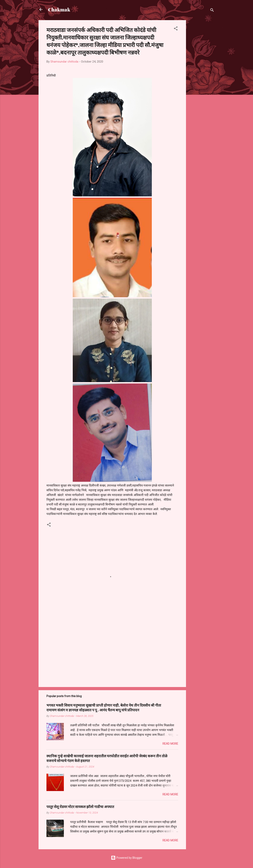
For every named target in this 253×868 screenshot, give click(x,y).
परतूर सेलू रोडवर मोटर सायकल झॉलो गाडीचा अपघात (80, 807)
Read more (170, 744)
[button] (176, 29)
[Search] (212, 11)
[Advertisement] (202, 79)
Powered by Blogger (127, 858)
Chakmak (59, 9)
